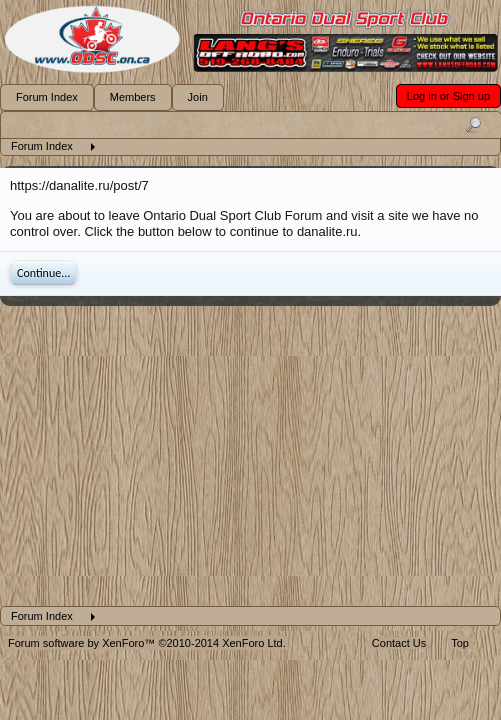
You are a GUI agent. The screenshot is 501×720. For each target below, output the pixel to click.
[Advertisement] (250, 456)
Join (198, 97)
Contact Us (399, 643)
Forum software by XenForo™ (147, 643)
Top (460, 643)
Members (133, 97)
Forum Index (47, 97)
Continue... (43, 273)
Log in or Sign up (448, 96)
